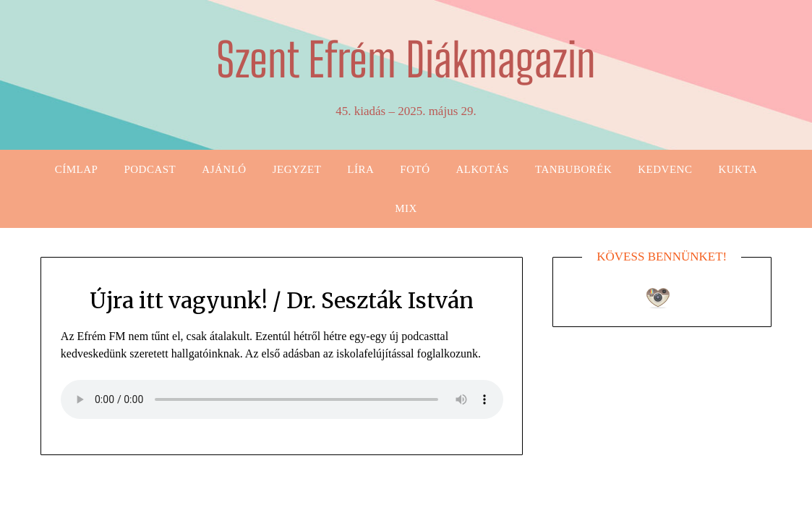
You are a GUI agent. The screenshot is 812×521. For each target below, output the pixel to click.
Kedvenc (665, 169)
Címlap (77, 169)
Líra (360, 169)
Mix (406, 208)
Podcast (150, 169)
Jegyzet (297, 169)
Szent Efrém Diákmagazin (406, 60)
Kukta (738, 169)
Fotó (415, 169)
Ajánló (224, 169)
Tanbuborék (573, 169)
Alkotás (482, 169)
